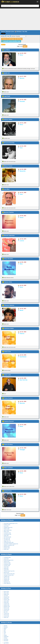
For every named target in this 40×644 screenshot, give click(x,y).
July (5, 634)
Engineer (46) (7, 548)
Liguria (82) (6, 570)
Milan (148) (6, 593)
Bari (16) (6, 612)
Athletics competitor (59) (9, 545)
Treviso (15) (6, 613)
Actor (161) (6, 526)
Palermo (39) (7, 600)
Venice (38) (6, 601)
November (6, 639)
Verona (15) (6, 615)
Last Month (6, 643)
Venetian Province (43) (9, 575)
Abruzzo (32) (7, 578)
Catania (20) (6, 604)
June (5, 632)
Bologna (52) (7, 597)
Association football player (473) (11, 523)
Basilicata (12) (7, 582)
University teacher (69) (9, 542)
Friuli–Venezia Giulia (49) (9, 574)
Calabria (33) (7, 577)
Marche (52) (6, 572)
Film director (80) (7, 537)
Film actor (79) (7, 538)
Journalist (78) (7, 540)
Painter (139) (7, 529)
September (6, 637)
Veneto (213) (7, 562)
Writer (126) (6, 532)
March (5, 628)
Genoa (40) (6, 598)
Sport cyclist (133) (8, 530)
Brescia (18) (6, 608)
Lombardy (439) (7, 557)
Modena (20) (6, 605)
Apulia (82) (6, 568)
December (6, 641)
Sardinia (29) (7, 579)
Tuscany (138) (7, 566)
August (5, 635)
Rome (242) (6, 592)
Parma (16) (6, 611)
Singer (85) (6, 536)
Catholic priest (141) (8, 527)
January (6, 626)
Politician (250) (7, 525)
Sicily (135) (6, 567)
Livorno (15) (6, 616)
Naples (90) (6, 594)
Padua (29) (6, 602)
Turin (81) (6, 596)
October (6, 638)
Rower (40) (6, 549)
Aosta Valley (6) (7, 583)
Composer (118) (7, 533)
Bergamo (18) (7, 607)
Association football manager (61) (11, 544)
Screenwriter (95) (7, 534)
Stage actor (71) (7, 541)
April (5, 630)
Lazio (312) (6, 559)
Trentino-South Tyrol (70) (9, 571)
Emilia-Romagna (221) (9, 560)
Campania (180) (7, 564)
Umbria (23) (6, 581)
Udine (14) (6, 617)
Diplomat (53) (7, 547)
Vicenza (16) (6, 609)
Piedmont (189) (7, 563)
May (5, 631)
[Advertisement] (20, 19)
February (6, 627)
